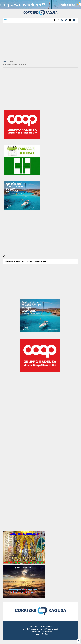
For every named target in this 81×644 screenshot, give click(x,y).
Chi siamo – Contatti (40, 634)
